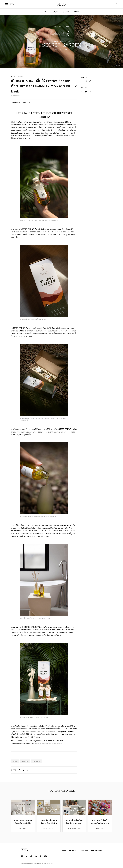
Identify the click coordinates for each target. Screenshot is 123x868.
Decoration (51, 828)
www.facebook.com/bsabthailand (38, 731)
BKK (12, 4)
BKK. (24, 850)
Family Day (36, 761)
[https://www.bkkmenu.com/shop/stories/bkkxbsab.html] (28, 770)
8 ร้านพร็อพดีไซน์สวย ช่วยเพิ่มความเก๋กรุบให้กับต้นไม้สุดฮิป (74, 823)
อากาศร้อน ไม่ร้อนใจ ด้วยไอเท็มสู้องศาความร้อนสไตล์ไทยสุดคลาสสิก (100, 825)
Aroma (15, 761)
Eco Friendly (20, 77)
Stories (66, 12)
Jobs (64, 850)
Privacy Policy (50, 863)
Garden (79, 828)
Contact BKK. (96, 850)
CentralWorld (16, 96)
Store (56, 12)
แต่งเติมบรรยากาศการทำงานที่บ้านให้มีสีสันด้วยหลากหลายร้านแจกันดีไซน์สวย (23, 825)
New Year (25, 761)
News (76, 12)
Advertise (73, 850)
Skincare (103, 828)
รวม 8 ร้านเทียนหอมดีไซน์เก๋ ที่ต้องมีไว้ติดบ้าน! (49, 823)
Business (84, 850)
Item (46, 12)
